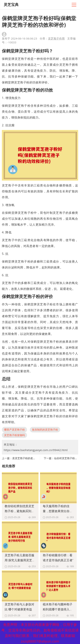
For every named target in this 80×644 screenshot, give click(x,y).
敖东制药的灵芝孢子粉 (45, 430)
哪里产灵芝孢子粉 (14, 430)
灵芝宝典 (11, 5)
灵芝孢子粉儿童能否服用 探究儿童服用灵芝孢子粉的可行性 (20, 560)
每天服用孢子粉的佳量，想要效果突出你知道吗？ (58, 511)
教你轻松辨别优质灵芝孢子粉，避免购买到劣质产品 (19, 511)
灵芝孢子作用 (56, 38)
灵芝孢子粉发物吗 (14, 435)
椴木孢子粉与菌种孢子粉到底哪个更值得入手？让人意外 (58, 609)
